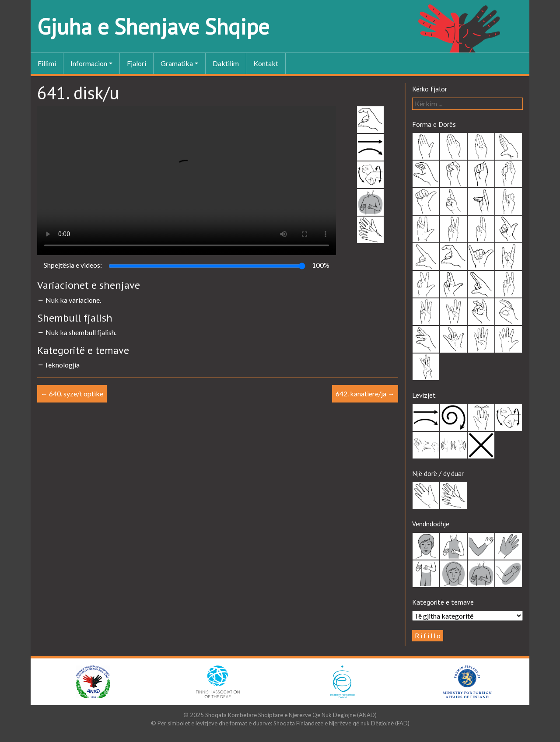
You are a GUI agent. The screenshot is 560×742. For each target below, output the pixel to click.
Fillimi (47, 63)
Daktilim (226, 63)
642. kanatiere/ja (365, 394)
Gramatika (177, 63)
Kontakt (266, 63)
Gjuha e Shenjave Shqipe (153, 26)
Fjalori (136, 63)
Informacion (89, 63)
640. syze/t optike (72, 394)
